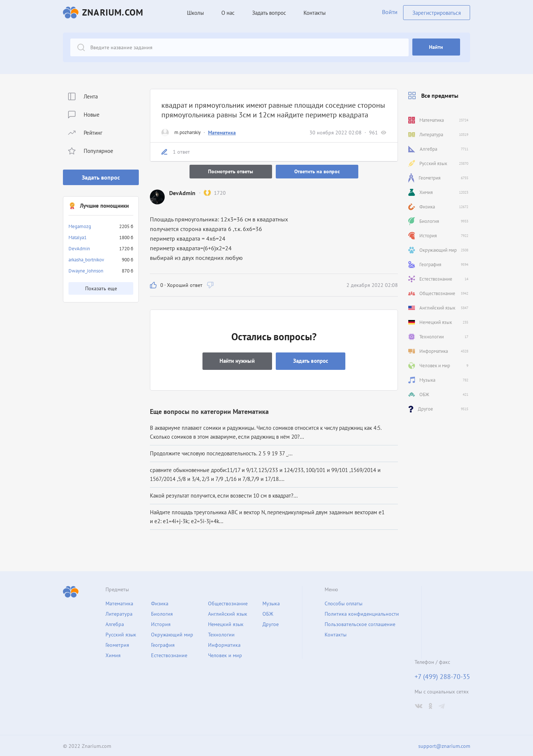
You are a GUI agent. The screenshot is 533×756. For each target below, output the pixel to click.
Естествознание (169, 654)
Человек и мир (225, 654)
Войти (389, 13)
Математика (222, 133)
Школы (194, 13)
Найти (437, 47)
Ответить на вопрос (318, 171)
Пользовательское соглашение (360, 623)
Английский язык (228, 613)
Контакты (314, 13)
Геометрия (117, 644)
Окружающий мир (172, 633)
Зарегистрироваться (437, 12)
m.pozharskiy (187, 132)
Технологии (221, 633)
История (161, 623)
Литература (119, 613)
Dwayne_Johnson (86, 271)
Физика (160, 602)
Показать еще (101, 288)
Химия (113, 654)
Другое (271, 623)
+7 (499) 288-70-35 (442, 676)
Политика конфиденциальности (362, 613)
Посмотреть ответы (230, 171)
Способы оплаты (343, 602)
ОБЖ (268, 613)
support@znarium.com (444, 745)
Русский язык (121, 633)
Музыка (271, 602)
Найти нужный (237, 360)
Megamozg (80, 226)
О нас (227, 13)
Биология (162, 613)
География (163, 644)
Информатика (224, 644)
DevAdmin (79, 249)
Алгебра (115, 623)
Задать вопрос (101, 177)
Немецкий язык (226, 623)
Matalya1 (78, 237)
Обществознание (228, 602)
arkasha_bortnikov (86, 260)
